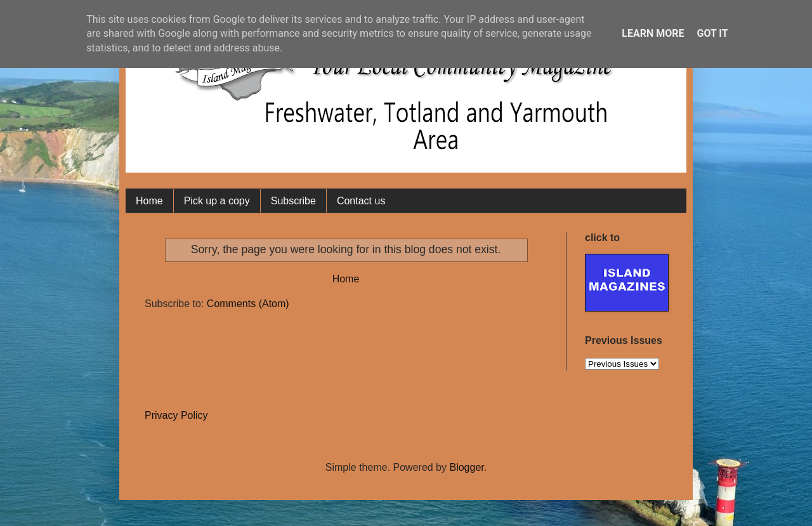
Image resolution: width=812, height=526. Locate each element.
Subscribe (293, 201)
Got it (712, 33)
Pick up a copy (217, 201)
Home (149, 201)
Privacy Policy (176, 415)
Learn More (653, 33)
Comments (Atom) (248, 304)
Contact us (361, 201)
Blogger (466, 467)
